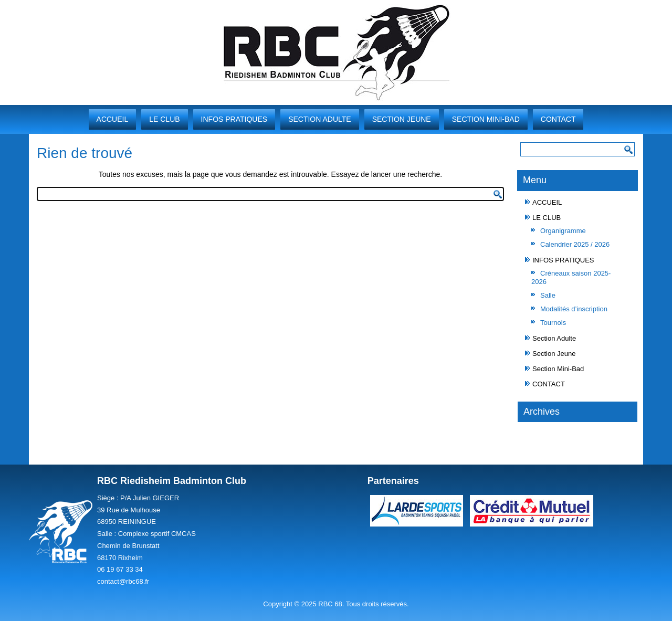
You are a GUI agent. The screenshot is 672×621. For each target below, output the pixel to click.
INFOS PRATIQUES (234, 119)
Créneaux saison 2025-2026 (571, 277)
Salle (548, 295)
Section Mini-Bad (486, 119)
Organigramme (563, 231)
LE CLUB (164, 119)
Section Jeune (402, 119)
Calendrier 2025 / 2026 (575, 244)
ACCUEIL (113, 119)
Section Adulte (320, 119)
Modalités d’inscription (574, 309)
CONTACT (558, 119)
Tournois (553, 323)
